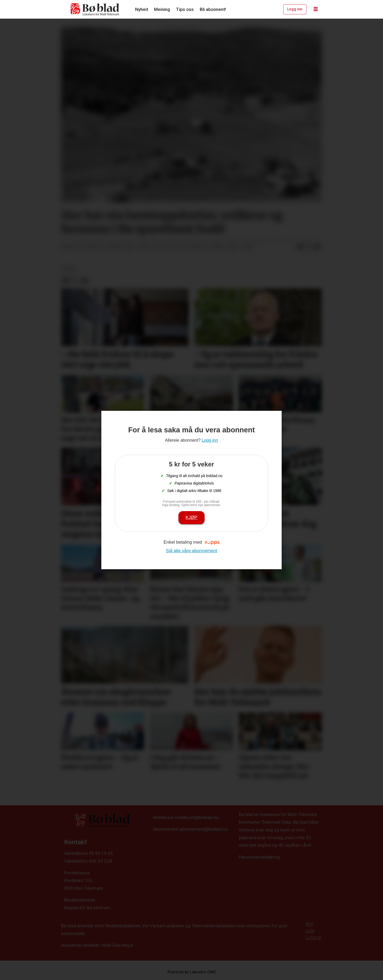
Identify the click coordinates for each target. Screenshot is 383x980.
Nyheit (142, 9)
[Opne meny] (316, 9)
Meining (162, 9)
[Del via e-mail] (317, 247)
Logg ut (313, 937)
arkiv (70, 269)
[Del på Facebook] (300, 247)
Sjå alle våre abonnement (192, 551)
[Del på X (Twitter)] (309, 247)
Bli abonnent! (213, 9)
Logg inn (295, 9)
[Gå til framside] (95, 9)
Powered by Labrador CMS (192, 972)
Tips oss (185, 9)
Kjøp (191, 517)
